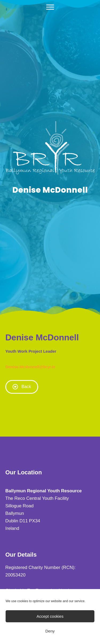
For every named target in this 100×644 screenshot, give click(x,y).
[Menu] (50, 7)
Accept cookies (50, 616)
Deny (50, 631)
